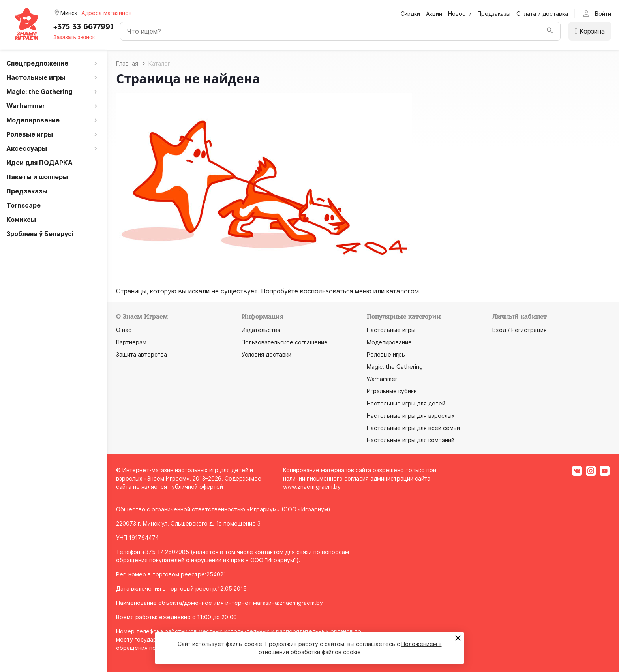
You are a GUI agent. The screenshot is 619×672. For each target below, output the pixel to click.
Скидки (410, 14)
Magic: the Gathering (395, 367)
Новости (460, 14)
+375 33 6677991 (83, 27)
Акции (434, 14)
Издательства (261, 330)
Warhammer (382, 379)
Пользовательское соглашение (285, 342)
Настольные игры (391, 330)
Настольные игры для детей (406, 403)
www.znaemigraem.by (312, 487)
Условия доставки (266, 354)
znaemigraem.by (301, 603)
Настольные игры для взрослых (411, 416)
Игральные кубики (392, 391)
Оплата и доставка (542, 14)
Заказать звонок (74, 37)
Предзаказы (494, 14)
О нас (124, 330)
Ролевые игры (386, 354)
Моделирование (389, 342)
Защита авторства (142, 354)
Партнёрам (131, 342)
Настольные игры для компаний (411, 440)
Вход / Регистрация (520, 330)
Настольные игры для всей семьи (413, 428)
